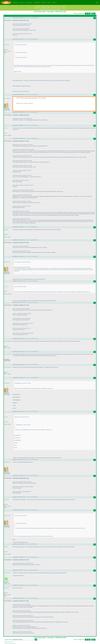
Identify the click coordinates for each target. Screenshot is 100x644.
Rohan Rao (15, 24)
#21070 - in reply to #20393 (29, 240)
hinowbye (15, 632)
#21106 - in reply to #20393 (28, 585)
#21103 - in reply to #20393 (29, 557)
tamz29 (14, 206)
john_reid (15, 34)
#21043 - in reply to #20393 (29, 112)
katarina (14, 314)
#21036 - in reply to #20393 (29, 18)
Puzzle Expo (29, 2)
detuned (14, 170)
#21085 (36, 351)
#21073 (36, 256)
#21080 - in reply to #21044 (28, 281)
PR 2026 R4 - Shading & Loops (42, 6)
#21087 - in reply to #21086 (29, 377)
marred (14, 251)
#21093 (36, 459)
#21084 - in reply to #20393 (29, 338)
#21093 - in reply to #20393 (29, 459)
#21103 (36, 557)
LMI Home (23, 2)
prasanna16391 (16, 149)
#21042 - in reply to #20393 (29, 94)
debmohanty (7, 98)
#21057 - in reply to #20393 (28, 227)
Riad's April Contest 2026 (41, 8)
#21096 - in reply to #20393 (28, 497)
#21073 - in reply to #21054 (29, 256)
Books (54, 2)
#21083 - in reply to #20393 (29, 302)
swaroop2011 (16, 185)
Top (95, 18)
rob (13, 211)
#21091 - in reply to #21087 (29, 411)
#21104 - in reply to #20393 (28, 570)
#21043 (36, 112)
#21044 (36, 125)
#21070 (36, 240)
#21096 (36, 497)
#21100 (36, 544)
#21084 (36, 338)
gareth (14, 219)
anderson (15, 195)
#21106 (36, 585)
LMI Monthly (37, 2)
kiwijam (14, 625)
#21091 (36, 411)
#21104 (36, 570)
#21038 (36, 39)
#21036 (36, 18)
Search (44, 2)
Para (14, 29)
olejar (14, 309)
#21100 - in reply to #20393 (28, 544)
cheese (6, 128)
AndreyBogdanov (8, 341)
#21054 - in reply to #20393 (29, 138)
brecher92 (6, 45)
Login (97, 2)
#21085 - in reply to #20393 (29, 351)
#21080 (36, 281)
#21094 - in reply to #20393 (29, 475)
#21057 (36, 227)
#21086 (36, 364)
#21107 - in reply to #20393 (29, 598)
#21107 (36, 598)
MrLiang (14, 201)
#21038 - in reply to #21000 (28, 39)
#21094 (36, 475)
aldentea (6, 230)
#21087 (36, 377)
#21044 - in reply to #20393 (29, 125)
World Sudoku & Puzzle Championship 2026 (50, 9)
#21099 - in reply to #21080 (28, 510)
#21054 (36, 138)
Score (59, 6)
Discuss (63, 6)
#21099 (36, 510)
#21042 (36, 94)
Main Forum (16, 2)
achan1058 (15, 119)
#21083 (36, 302)
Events (49, 2)
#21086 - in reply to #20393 (29, 364)
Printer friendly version (10, 643)
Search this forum (9, 642)
